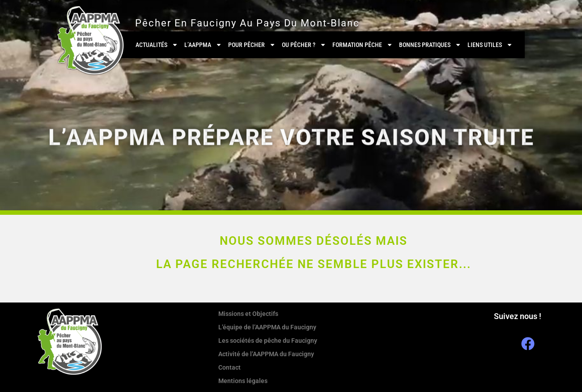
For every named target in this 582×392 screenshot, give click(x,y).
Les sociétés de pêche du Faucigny (268, 341)
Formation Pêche (363, 45)
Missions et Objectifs (248, 314)
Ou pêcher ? (304, 45)
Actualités (157, 45)
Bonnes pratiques (430, 45)
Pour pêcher (252, 45)
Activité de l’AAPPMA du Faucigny (266, 354)
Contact (229, 367)
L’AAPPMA (203, 45)
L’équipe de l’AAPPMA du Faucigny (267, 327)
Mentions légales (243, 381)
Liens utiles (490, 45)
